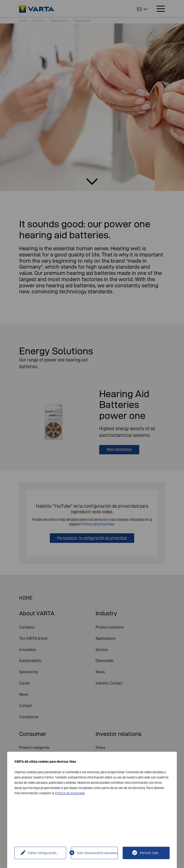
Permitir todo (149, 853)
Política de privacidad (70, 793)
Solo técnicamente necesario (97, 853)
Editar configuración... (43, 853)
